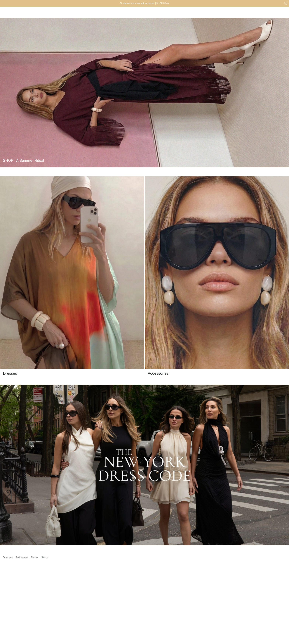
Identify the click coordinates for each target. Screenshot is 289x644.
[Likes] (276, 12)
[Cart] (283, 12)
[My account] (268, 12)
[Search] (236, 12)
